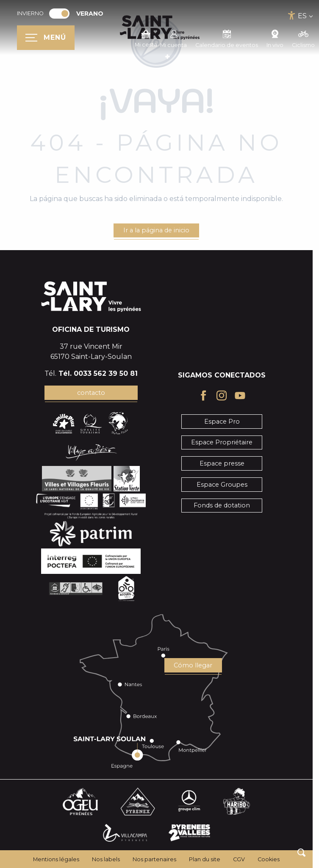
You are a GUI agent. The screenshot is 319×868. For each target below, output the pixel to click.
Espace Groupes (222, 485)
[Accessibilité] (292, 15)
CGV (239, 859)
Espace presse (222, 463)
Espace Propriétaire (222, 442)
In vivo (275, 38)
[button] (301, 853)
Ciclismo (303, 38)
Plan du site (205, 859)
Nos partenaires (154, 859)
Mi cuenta (173, 38)
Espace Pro (222, 422)
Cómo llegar (193, 665)
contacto (91, 393)
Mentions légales (56, 859)
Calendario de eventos (227, 38)
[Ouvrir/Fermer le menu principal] (46, 38)
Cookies (269, 859)
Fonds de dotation (222, 505)
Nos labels (106, 859)
